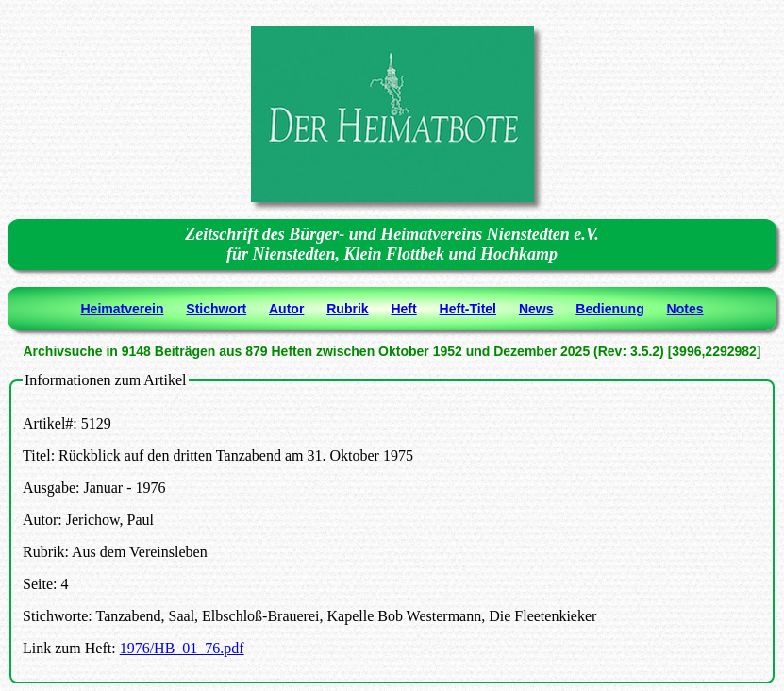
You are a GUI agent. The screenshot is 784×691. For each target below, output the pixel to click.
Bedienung (609, 309)
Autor (286, 309)
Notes (685, 309)
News (536, 309)
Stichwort (216, 309)
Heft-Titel (468, 309)
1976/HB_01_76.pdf (182, 648)
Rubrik (347, 309)
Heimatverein (123, 309)
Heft (403, 309)
